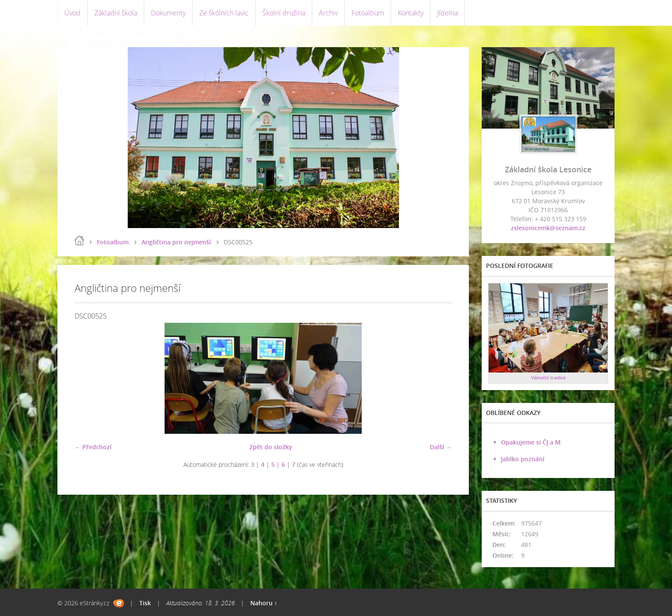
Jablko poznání (523, 459)
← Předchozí (93, 447)
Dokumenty (168, 13)
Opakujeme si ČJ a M (531, 442)
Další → (441, 447)
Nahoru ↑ (264, 603)
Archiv (328, 13)
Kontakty (411, 13)
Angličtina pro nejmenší (176, 242)
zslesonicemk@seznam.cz (548, 228)
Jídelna (447, 13)
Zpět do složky (271, 447)
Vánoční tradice (548, 377)
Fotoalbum (368, 13)
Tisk (145, 603)
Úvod (72, 13)
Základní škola (116, 13)
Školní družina (284, 13)
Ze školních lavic (224, 13)
